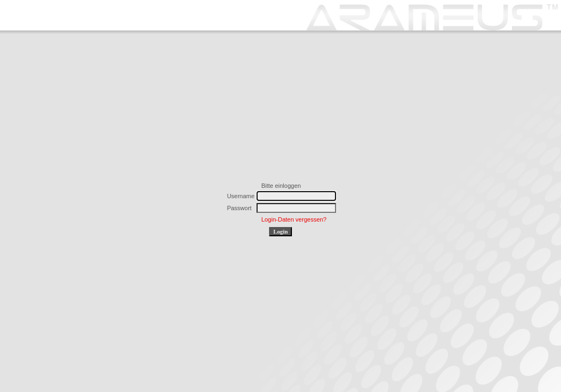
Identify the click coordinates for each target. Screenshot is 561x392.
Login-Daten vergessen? (294, 219)
